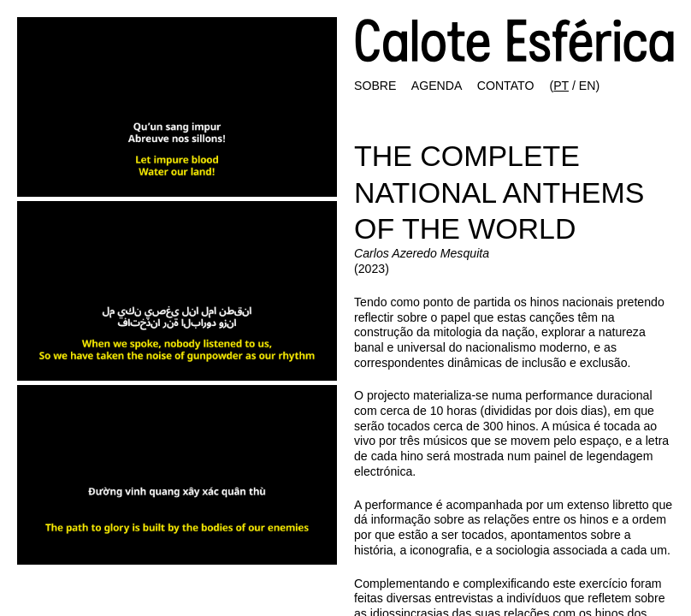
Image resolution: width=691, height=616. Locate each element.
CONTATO (506, 86)
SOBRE (375, 86)
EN (588, 86)
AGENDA (437, 86)
